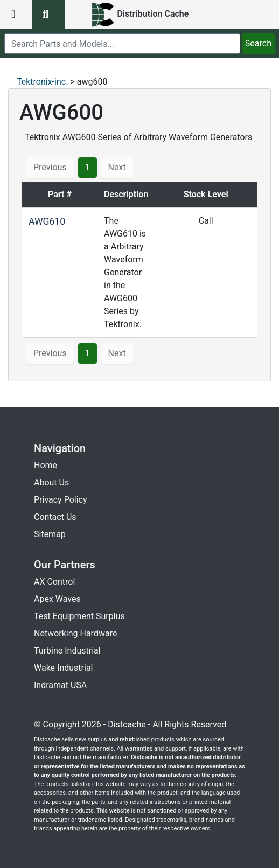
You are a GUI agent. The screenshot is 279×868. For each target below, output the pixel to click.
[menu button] (16, 15)
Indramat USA (60, 685)
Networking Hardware (75, 633)
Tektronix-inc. (42, 82)
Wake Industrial (63, 668)
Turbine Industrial (67, 651)
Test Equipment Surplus (79, 616)
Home (46, 465)
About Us (51, 482)
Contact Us (55, 517)
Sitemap (50, 534)
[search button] (48, 15)
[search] (122, 44)
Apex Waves (57, 599)
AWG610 (47, 221)
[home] (140, 15)
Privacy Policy (61, 500)
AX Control (54, 582)
